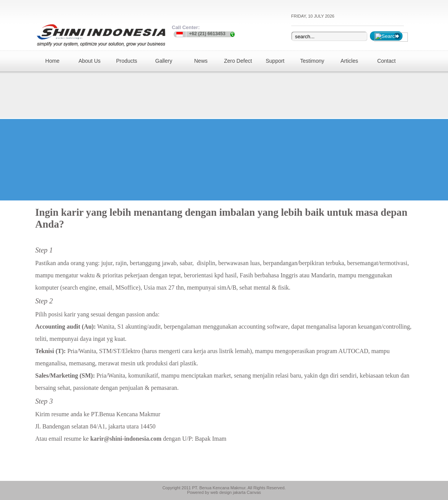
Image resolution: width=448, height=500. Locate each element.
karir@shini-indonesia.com (126, 439)
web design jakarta (228, 492)
